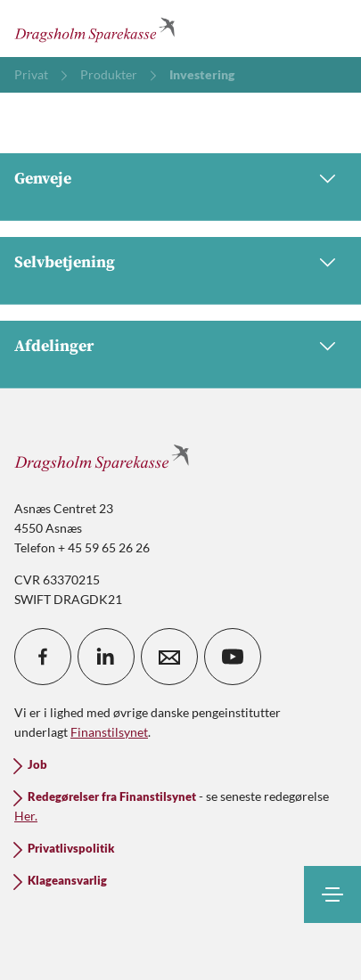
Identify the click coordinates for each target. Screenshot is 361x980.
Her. (26, 816)
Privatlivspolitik (71, 849)
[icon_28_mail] (169, 657)
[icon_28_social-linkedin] (106, 657)
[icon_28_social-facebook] (43, 657)
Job (37, 765)
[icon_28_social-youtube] (233, 657)
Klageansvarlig (67, 881)
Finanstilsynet (109, 732)
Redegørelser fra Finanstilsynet (112, 797)
